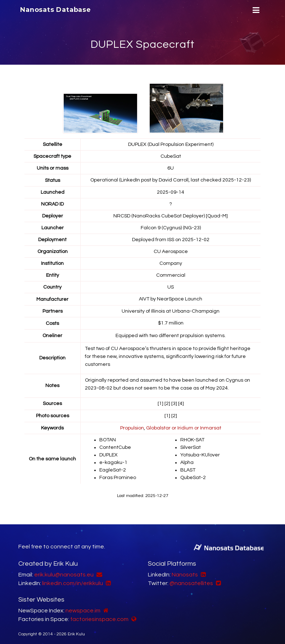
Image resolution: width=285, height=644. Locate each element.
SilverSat (191, 445)
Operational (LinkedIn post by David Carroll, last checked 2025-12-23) (171, 180)
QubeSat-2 (193, 474)
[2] (167, 402)
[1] (160, 402)
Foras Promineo (118, 474)
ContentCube (115, 445)
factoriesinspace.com (99, 615)
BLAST (188, 467)
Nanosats (185, 570)
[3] (174, 402)
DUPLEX (108, 452)
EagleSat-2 (113, 467)
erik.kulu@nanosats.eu (64, 570)
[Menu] (255, 10)
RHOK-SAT (192, 438)
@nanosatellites (191, 579)
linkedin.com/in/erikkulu (73, 579)
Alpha (187, 460)
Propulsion (132, 426)
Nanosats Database (56, 10)
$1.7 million (171, 322)
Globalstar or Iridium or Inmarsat (184, 426)
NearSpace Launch (180, 299)
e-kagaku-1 (113, 460)
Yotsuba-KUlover (200, 452)
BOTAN (108, 438)
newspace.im (83, 606)
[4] (181, 402)
